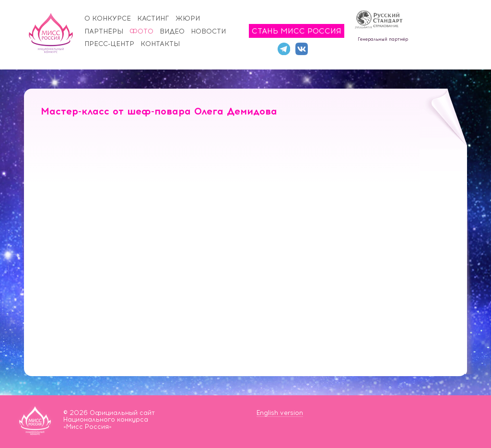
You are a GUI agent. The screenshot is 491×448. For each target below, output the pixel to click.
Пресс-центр (109, 44)
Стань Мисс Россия (297, 31)
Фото (141, 31)
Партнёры (104, 31)
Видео (172, 31)
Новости (208, 31)
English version (280, 413)
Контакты (160, 44)
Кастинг (153, 18)
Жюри (188, 18)
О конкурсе (108, 18)
